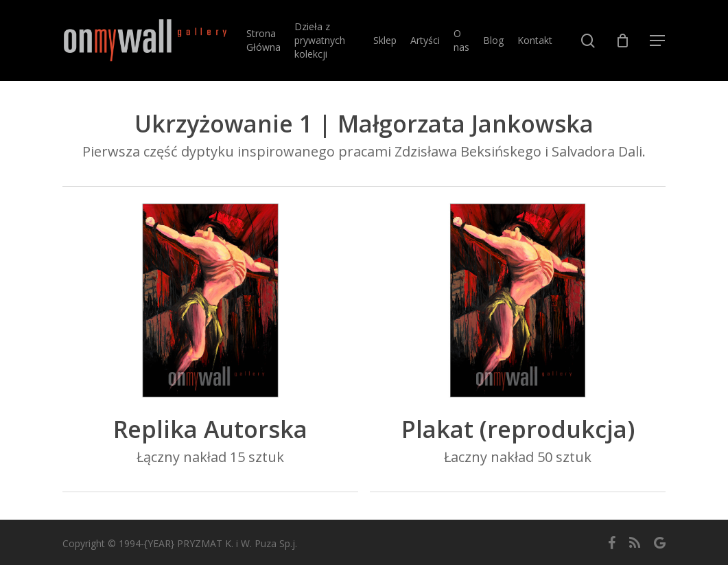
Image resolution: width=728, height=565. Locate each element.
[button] (658, 41)
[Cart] (623, 41)
